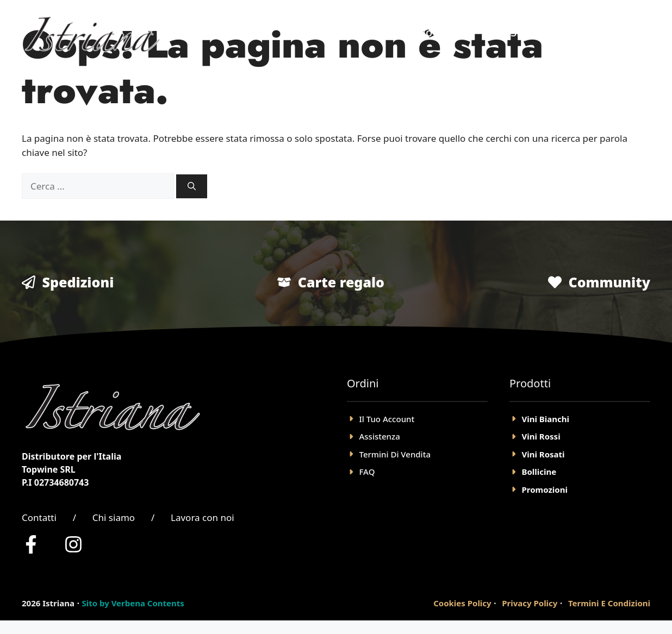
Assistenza (380, 436)
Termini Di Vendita (395, 454)
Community (609, 282)
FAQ (367, 472)
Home (352, 32)
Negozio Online (430, 32)
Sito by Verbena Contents (133, 603)
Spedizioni (78, 282)
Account (586, 32)
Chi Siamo (517, 32)
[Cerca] (192, 187)
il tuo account (387, 419)
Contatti (39, 517)
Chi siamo (114, 517)
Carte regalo (341, 282)
